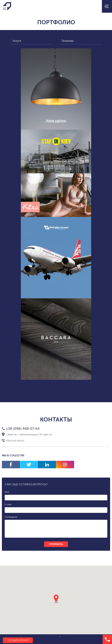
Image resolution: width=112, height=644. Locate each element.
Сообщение (11, 517)
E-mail (8, 504)
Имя (7, 492)
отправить (56, 544)
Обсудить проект (18, 640)
